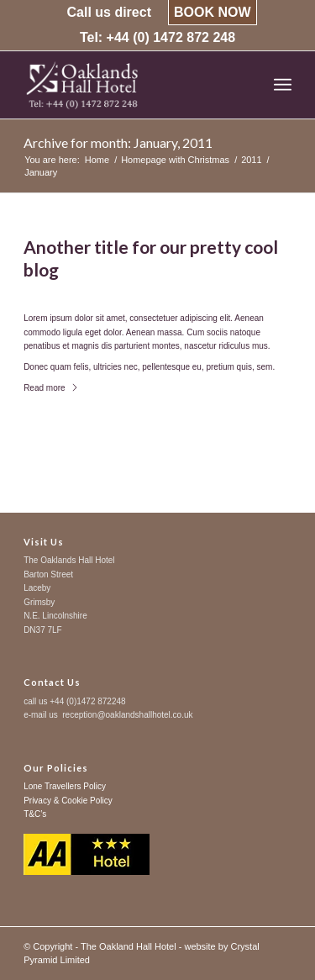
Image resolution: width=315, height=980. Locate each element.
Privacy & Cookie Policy (68, 801)
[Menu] (283, 85)
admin (189, 290)
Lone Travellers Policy (65, 786)
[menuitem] (108, 13)
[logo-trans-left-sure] (131, 85)
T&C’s (35, 814)
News (151, 290)
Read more (51, 388)
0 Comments (106, 290)
